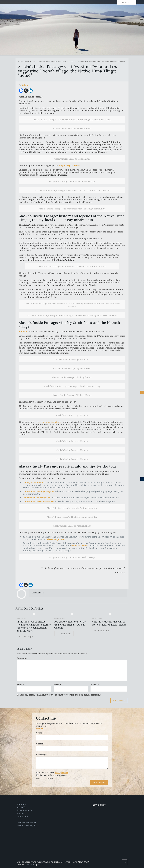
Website (95, 685)
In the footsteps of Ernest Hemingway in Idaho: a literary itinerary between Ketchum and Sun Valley (34, 626)
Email (57, 685)
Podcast (21, 813)
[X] (26, 91)
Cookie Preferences (26, 822)
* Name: (40, 733)
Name (20, 685)
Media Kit (21, 807)
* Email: (40, 744)
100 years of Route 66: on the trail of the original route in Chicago (70, 625)
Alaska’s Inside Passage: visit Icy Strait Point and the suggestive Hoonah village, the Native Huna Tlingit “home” (82, 61)
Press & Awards (24, 810)
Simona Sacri (38, 593)
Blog (27, 61)
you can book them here (49, 422)
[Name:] (72, 737)
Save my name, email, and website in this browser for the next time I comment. (60, 695)
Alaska (34, 61)
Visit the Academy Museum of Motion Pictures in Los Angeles (109, 623)
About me (21, 804)
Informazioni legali (26, 825)
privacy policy (61, 773)
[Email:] (72, 748)
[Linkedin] (31, 91)
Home (20, 61)
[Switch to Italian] (25, 85)
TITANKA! (29, 864)
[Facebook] (21, 91)
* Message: (41, 755)
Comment (23, 658)
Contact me (22, 816)
